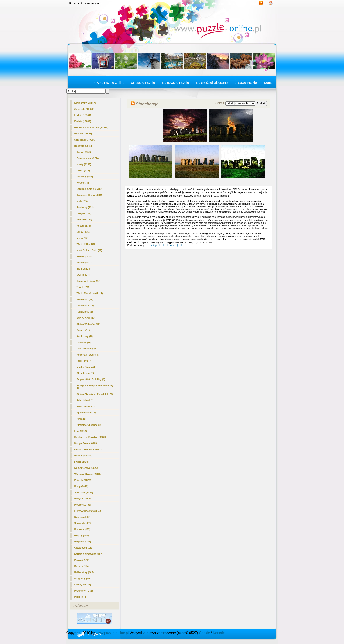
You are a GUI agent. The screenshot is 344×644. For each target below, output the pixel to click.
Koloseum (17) (85, 299)
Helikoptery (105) (84, 572)
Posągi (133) (84, 226)
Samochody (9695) (85, 140)
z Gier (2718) (82, 462)
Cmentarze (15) (85, 306)
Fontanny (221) (85, 207)
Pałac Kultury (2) (86, 406)
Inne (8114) (81, 431)
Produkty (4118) (83, 456)
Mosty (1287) (84, 164)
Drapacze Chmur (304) (89, 195)
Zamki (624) (83, 170)
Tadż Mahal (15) (85, 312)
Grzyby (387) (82, 535)
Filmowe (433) (82, 529)
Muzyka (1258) (83, 499)
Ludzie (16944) (83, 115)
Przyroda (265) (83, 542)
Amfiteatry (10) (85, 336)
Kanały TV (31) (83, 585)
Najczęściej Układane (212, 83)
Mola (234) (82, 201)
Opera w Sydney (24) (88, 281)
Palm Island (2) (85, 400)
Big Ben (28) (84, 269)
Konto (268, 83)
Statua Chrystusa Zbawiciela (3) (95, 394)
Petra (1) (81, 419)
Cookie (204, 633)
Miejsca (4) (81, 597)
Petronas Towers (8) (88, 355)
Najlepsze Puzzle (142, 83)
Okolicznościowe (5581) (88, 449)
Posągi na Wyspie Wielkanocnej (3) (95, 387)
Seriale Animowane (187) (89, 554)
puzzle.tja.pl (175, 245)
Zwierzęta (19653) (84, 109)
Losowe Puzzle (246, 83)
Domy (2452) (84, 152)
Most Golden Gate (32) (89, 250)
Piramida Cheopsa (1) (89, 425)
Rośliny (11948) (83, 134)
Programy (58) (82, 578)
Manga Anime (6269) (86, 443)
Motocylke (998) (83, 505)
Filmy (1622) (81, 486)
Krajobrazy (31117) (85, 103)
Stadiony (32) (84, 256)
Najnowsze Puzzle (176, 83)
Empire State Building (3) (91, 379)
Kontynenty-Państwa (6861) (90, 437)
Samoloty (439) (83, 523)
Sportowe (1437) (84, 492)
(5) (85, 373)
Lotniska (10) (84, 342)
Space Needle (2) (86, 413)
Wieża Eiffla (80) (86, 244)
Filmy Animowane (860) (88, 511)
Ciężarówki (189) (84, 548)
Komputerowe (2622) (86, 468)
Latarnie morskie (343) (89, 189)
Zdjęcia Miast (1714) (88, 158)
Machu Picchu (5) (86, 367)
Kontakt (219, 633)
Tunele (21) (83, 287)
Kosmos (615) (82, 517)
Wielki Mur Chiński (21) (90, 293)
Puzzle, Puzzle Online (108, 83)
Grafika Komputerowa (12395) (91, 127)
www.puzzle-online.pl (112, 633)
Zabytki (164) (84, 213)
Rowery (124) (82, 566)
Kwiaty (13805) (83, 121)
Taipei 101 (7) (84, 361)
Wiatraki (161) (84, 220)
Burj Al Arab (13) (86, 318)
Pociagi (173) (82, 560)
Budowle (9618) (83, 146)
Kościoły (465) (85, 177)
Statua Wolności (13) (88, 324)
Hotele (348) (83, 183)
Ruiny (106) (83, 232)
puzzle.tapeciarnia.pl (157, 245)
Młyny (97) (82, 238)
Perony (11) (83, 330)
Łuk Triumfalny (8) (87, 349)
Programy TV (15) (84, 591)
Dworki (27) (83, 275)
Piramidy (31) (84, 263)
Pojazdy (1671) (83, 480)
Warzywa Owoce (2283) (88, 474)
